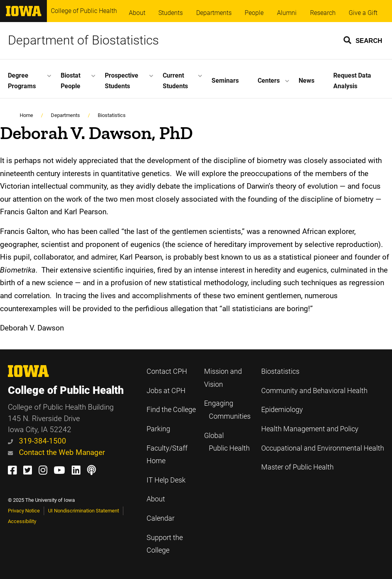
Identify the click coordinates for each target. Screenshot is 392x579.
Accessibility (22, 521)
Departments (214, 13)
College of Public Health (84, 11)
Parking (158, 429)
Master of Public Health (297, 467)
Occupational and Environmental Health (323, 448)
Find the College (171, 410)
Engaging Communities (227, 410)
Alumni (287, 13)
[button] (363, 40)
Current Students (175, 81)
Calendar (161, 518)
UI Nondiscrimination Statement (84, 511)
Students (171, 13)
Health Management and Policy (310, 429)
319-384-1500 (37, 441)
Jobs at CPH (166, 391)
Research (323, 13)
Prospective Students (122, 81)
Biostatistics (112, 115)
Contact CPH (167, 371)
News (307, 81)
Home (26, 115)
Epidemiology (282, 410)
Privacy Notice (24, 511)
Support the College (165, 544)
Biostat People (71, 81)
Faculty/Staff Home (167, 455)
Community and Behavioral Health (314, 391)
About (137, 13)
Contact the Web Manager (56, 452)
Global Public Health (227, 442)
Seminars (225, 81)
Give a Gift (363, 13)
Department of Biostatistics (83, 40)
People (254, 13)
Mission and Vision (223, 378)
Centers (269, 81)
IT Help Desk (166, 480)
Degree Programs (22, 81)
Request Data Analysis (352, 81)
